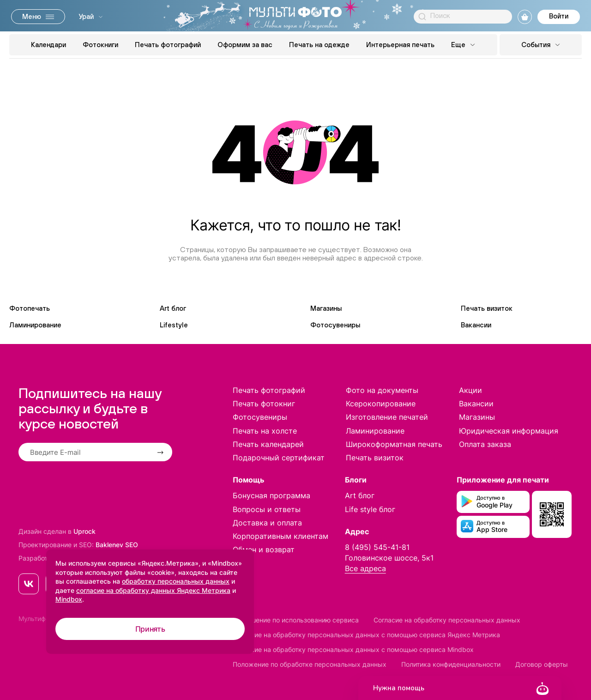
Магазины (326, 308)
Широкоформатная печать (394, 444)
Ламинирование (35, 325)
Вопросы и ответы (267, 509)
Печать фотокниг (264, 404)
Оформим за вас (245, 45)
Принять (150, 629)
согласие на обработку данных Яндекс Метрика (153, 590)
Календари (48, 45)
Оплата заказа (485, 444)
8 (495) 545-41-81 (377, 547)
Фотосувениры (335, 325)
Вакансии (476, 325)
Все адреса (365, 568)
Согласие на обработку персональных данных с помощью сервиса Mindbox (353, 649)
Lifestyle (174, 325)
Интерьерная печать (400, 45)
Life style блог (370, 509)
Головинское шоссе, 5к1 (389, 558)
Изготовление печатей (387, 417)
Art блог (173, 308)
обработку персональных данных (176, 581)
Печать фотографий (168, 45)
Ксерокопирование (381, 404)
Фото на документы (382, 390)
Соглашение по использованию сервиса (296, 620)
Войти (559, 16)
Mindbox (69, 599)
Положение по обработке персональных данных (310, 664)
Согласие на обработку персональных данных (447, 620)
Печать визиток (487, 308)
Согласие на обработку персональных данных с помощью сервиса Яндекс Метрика (366, 635)
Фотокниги (100, 45)
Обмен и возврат (264, 549)
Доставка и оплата (267, 523)
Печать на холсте (265, 431)
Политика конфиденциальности (451, 664)
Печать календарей (268, 444)
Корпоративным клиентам (280, 536)
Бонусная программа (271, 495)
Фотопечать (30, 308)
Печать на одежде (319, 45)
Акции (470, 390)
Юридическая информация (509, 431)
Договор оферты (542, 664)
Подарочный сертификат (279, 458)
